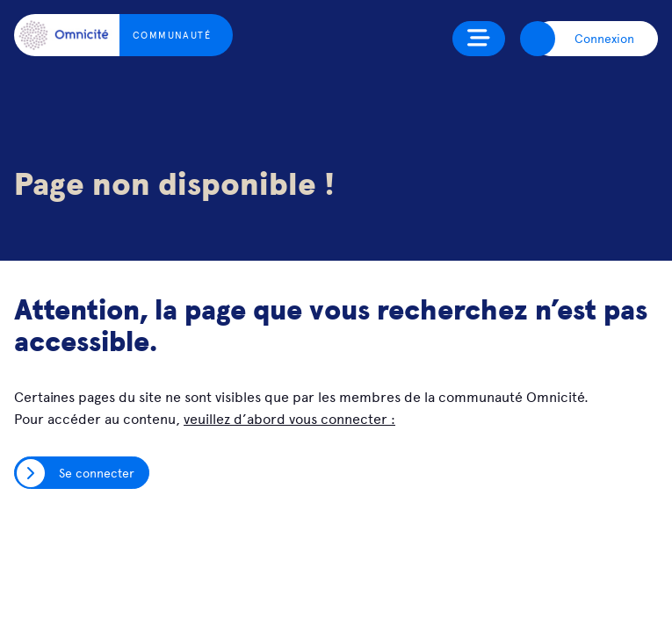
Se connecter (97, 472)
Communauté (172, 35)
